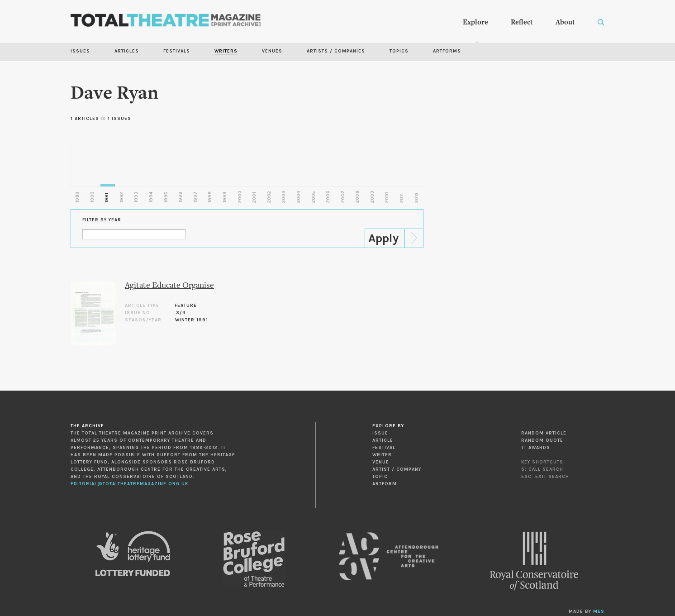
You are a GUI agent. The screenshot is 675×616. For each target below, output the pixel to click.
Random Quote (542, 440)
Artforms (447, 51)
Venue (381, 462)
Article (383, 440)
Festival (384, 448)
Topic (380, 477)
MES (599, 611)
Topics (399, 51)
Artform (385, 484)
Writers (226, 51)
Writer (382, 455)
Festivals (177, 51)
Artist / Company (397, 469)
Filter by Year (102, 220)
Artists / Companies (336, 51)
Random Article (544, 433)
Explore (475, 23)
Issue (380, 433)
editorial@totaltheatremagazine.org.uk (129, 484)
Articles (127, 51)
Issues (80, 51)
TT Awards (536, 448)
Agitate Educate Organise (169, 286)
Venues (272, 51)
